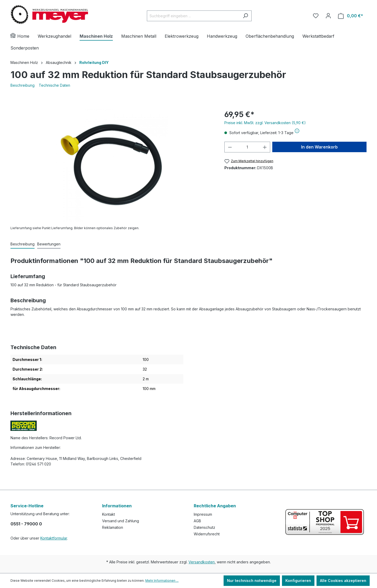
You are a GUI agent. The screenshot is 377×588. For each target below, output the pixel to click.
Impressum (203, 514)
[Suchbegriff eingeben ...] (193, 16)
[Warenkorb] (351, 16)
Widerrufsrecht (207, 534)
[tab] (23, 244)
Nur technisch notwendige (252, 581)
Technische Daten (54, 85)
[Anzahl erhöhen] (265, 147)
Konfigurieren (298, 581)
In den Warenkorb (319, 147)
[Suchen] (245, 16)
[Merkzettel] (316, 16)
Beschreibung (23, 85)
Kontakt (109, 514)
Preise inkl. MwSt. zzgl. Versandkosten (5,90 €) (265, 123)
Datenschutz (204, 527)
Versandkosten (202, 562)
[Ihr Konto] (328, 16)
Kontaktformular (54, 538)
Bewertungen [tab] (49, 244)
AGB (197, 521)
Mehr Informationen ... (162, 581)
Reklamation (113, 527)
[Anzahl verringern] (230, 147)
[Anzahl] (247, 147)
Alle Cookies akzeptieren (343, 581)
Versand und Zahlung (121, 521)
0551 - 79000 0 (26, 524)
